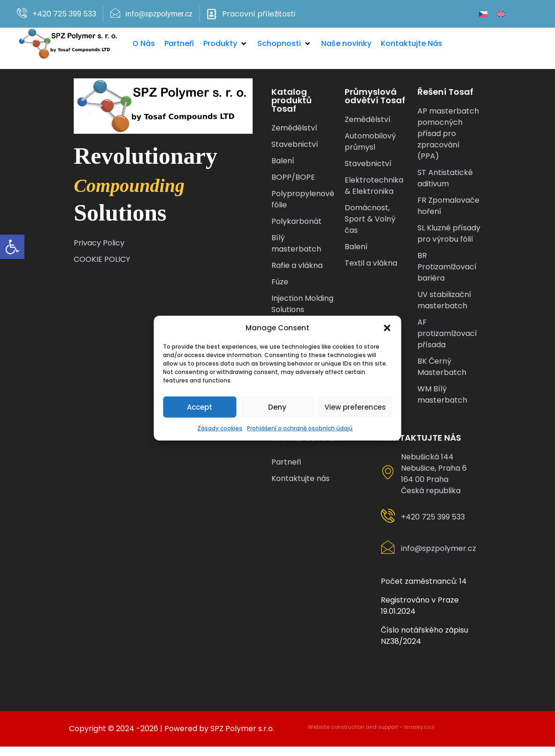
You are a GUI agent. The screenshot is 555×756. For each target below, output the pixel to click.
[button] (12, 247)
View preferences (355, 407)
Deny (277, 407)
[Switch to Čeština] (483, 14)
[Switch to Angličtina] (501, 14)
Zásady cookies (220, 428)
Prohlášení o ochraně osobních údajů (300, 428)
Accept (200, 407)
